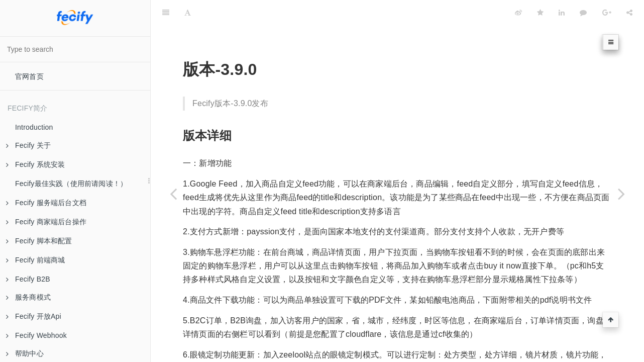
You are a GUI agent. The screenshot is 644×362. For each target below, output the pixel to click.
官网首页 (29, 76)
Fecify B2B (28, 279)
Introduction (34, 127)
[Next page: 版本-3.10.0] (621, 194)
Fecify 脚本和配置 (39, 241)
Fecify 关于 (28, 145)
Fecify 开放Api (34, 316)
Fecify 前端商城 (35, 260)
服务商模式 (28, 297)
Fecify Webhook (36, 335)
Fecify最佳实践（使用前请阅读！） (71, 184)
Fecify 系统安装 (35, 164)
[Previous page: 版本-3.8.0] (173, 194)
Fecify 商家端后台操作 (46, 222)
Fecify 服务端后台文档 (46, 203)
